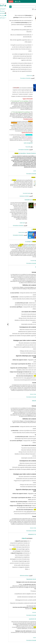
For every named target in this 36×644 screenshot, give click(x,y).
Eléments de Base (17, 576)
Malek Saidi (15, 223)
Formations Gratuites (19, 78)
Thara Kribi (21, 147)
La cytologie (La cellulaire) (26, 242)
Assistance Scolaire (17, 196)
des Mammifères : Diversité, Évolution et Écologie (21, 153)
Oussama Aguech (27, 261)
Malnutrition (31, 267)
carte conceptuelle (21, 143)
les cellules (22, 246)
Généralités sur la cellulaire (26, 200)
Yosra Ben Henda (20, 193)
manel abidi (29, 638)
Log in (4, 1)
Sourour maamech (27, 394)
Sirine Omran (28, 612)
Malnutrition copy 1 (29, 401)
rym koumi (29, 171)
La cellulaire (29, 229)
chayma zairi (23, 75)
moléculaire (29, 177)
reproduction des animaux (28, 619)
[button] (11, 1)
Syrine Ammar (15, 232)
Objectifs (17, 538)
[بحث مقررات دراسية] (19, 7)
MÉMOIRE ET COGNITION (28, 534)
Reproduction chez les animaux (27, 579)
